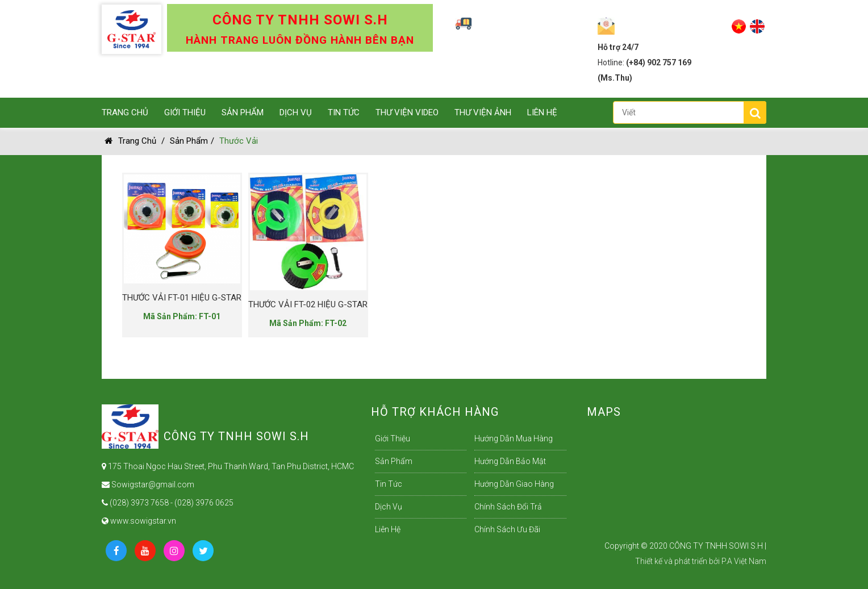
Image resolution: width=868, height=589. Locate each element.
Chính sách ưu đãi (507, 529)
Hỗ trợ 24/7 (618, 47)
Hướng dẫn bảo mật (510, 461)
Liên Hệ (542, 112)
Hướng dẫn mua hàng (514, 438)
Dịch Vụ (296, 112)
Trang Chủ (125, 112)
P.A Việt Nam (744, 561)
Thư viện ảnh (483, 112)
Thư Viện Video (407, 112)
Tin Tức (344, 112)
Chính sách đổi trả (508, 507)
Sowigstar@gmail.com (148, 484)
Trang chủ (130, 141)
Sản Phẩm (243, 112)
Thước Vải (239, 141)
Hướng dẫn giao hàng (514, 484)
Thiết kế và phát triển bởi (677, 561)
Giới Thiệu (185, 112)
